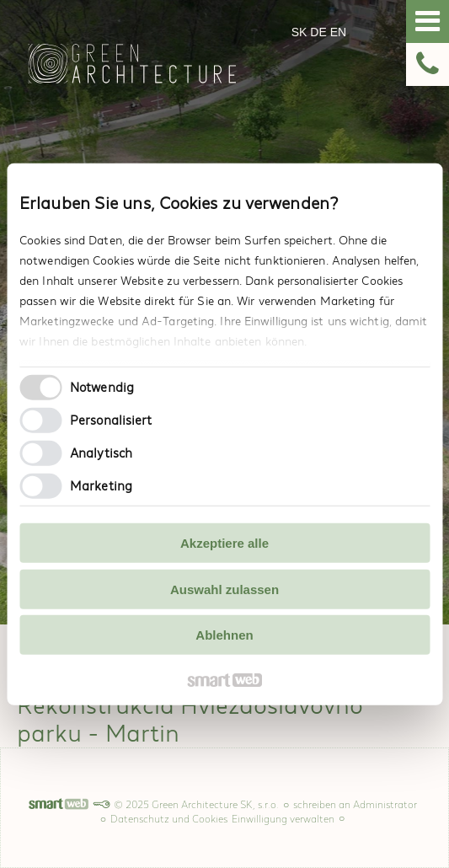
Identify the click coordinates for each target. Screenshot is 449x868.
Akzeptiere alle (224, 543)
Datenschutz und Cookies (169, 819)
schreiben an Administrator (355, 805)
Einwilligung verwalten (283, 819)
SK (301, 32)
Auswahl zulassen (224, 589)
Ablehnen (224, 635)
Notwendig (102, 386)
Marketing (101, 485)
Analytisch (101, 452)
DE (320, 32)
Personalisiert (111, 419)
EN (340, 32)
